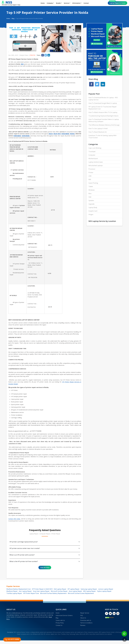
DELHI (51, 134)
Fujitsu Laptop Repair (104, 591)
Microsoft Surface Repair (59, 591)
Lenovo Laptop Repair (106, 589)
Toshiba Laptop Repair (14, 593)
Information (76, 3)
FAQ (82, 615)
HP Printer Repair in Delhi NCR (42, 589)
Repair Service (85, 613)
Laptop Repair (117, 3)
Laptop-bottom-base (96, 162)
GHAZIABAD (65, 134)
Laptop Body (93, 207)
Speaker (91, 200)
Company (50, 3)
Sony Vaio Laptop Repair (41, 591)
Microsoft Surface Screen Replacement (81, 593)
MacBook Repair (12, 591)
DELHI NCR (57, 134)
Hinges (91, 214)
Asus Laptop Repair (75, 591)
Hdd (90, 197)
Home (43, 3)
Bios (90, 193)
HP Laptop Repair (74, 589)
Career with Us (60, 620)
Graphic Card (93, 211)
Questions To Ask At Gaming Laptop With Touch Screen (102, 137)
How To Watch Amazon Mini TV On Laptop (103, 112)
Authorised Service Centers (64, 615)
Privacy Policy (60, 623)
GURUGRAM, (26, 136)
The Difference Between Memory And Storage (104, 125)
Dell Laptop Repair (60, 589)
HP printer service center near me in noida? (25, 548)
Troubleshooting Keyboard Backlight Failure (103, 116)
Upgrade (91, 204)
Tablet (91, 186)
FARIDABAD (17, 136)
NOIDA (72, 134)
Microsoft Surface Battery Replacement (53, 593)
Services (67, 3)
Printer (33, 55)
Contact (86, 3)
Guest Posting (93, 183)
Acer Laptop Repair (25, 591)
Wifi (90, 179)
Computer (92, 155)
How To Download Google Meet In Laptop (103, 103)
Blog (13, 18)
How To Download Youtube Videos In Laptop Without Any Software (104, 120)
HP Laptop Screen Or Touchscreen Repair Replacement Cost (103, 108)
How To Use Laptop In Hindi (98, 128)
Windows (92, 190)
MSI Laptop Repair (89, 591)
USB (90, 176)
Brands (58, 3)
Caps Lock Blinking (95, 148)
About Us (83, 618)
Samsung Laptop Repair (89, 589)
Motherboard (93, 159)
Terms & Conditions (86, 623)
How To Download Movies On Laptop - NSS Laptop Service (103, 99)
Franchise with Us (86, 620)
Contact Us (59, 625)
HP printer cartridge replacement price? (24, 542)
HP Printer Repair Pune (31, 593)
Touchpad (92, 152)
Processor (92, 169)
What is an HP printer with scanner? (22, 555)
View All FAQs (45, 568)
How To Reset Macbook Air (98, 132)
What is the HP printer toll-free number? (24, 561)
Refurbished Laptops (96, 166)
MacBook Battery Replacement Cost (19, 589)
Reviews (83, 625)
